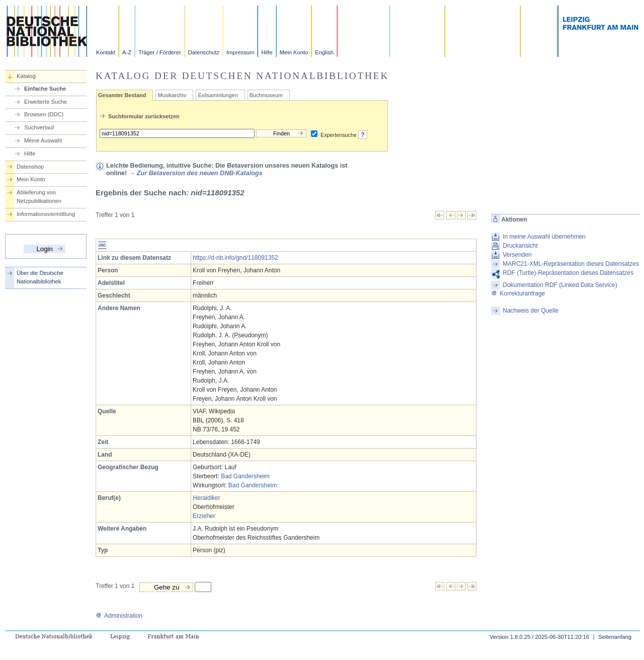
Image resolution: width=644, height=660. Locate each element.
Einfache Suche (45, 89)
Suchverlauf (39, 127)
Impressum (240, 52)
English (324, 52)
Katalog (26, 76)
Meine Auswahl (43, 140)
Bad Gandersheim (245, 476)
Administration (119, 616)
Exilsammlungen (218, 95)
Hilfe (267, 52)
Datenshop (30, 167)
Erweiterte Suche (46, 102)
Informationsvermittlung (46, 214)
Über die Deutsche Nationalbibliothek (40, 277)
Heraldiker (207, 498)
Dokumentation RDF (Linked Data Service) (560, 285)
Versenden (517, 255)
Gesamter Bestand (122, 95)
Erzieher (204, 516)
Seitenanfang (615, 637)
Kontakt (106, 52)
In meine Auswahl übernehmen (544, 237)
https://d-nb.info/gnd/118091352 (235, 258)
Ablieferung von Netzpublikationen (39, 197)
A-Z (127, 52)
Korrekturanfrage (518, 294)
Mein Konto (294, 52)
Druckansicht (520, 246)
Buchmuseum (266, 95)
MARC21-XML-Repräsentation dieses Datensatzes (571, 264)
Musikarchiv (172, 95)
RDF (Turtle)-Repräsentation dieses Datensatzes (568, 273)
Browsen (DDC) (44, 114)
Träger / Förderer (160, 52)
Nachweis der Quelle (531, 311)
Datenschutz (204, 52)
